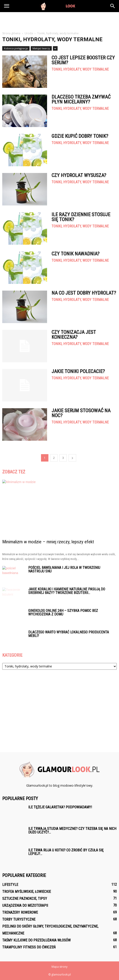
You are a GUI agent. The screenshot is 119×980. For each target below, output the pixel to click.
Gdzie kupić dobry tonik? (80, 136)
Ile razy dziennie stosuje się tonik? (81, 217)
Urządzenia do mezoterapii (25, 906)
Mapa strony (59, 967)
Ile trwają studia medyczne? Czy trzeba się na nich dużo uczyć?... (72, 830)
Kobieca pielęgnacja (16, 48)
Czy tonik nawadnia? (76, 254)
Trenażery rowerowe (20, 912)
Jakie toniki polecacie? (78, 371)
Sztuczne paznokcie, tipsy (25, 899)
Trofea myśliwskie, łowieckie (27, 892)
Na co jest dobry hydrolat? (84, 293)
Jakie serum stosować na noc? (81, 413)
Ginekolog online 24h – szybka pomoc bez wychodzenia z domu (63, 612)
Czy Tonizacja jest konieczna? (74, 335)
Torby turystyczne (19, 919)
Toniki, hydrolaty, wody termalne (80, 69)
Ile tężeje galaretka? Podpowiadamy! (60, 807)
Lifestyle (10, 885)
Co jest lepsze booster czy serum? (83, 60)
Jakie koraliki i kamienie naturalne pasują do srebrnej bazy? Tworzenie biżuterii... (67, 591)
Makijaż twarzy (41, 48)
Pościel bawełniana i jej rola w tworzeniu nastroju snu (64, 569)
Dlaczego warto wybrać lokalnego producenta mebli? (69, 634)
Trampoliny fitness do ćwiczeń (29, 947)
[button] (113, 6)
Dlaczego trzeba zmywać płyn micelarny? (81, 99)
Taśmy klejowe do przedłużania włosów (36, 940)
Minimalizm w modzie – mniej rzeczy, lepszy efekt (48, 542)
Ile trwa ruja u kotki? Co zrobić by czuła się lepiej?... (66, 852)
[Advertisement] (60, 20)
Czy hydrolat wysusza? (79, 175)
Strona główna (11, 33)
